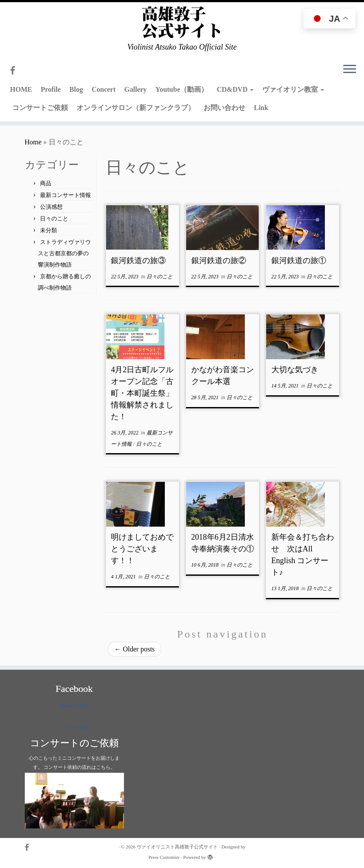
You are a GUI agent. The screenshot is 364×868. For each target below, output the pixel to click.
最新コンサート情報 (65, 195)
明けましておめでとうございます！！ (142, 549)
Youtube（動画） (182, 89)
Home (33, 142)
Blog (76, 89)
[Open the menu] (350, 70)
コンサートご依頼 (40, 108)
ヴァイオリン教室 (293, 89)
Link (261, 108)
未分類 (48, 230)
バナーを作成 (74, 728)
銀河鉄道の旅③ (138, 260)
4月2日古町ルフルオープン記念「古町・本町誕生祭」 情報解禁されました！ (146, 393)
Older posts (135, 649)
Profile (51, 89)
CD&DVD (235, 89)
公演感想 (51, 207)
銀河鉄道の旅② (219, 260)
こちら (103, 767)
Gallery (136, 89)
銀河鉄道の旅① (299, 260)
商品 (46, 183)
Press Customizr (164, 857)
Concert (104, 89)
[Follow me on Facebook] (15, 71)
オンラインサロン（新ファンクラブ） (136, 108)
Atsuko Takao (74, 705)
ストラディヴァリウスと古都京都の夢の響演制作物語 (64, 253)
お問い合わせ (224, 108)
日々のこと (54, 219)
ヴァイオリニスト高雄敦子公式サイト (177, 847)
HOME (21, 89)
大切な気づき (295, 370)
